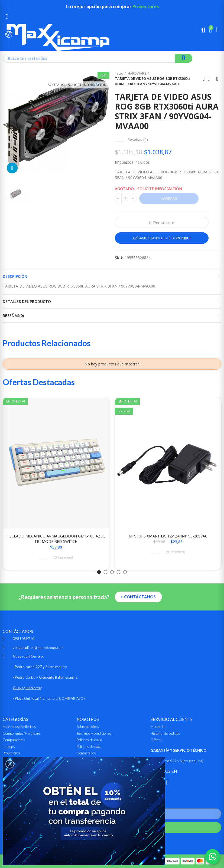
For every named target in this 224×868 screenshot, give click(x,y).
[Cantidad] (126, 199)
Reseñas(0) (13, 316)
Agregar (169, 199)
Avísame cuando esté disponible (162, 238)
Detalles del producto (27, 301)
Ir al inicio (210, 79)
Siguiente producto (217, 79)
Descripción (15, 276)
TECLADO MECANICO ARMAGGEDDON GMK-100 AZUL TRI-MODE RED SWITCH (56, 539)
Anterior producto (204, 79)
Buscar (184, 58)
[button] (99, 572)
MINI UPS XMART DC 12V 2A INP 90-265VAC (168, 536)
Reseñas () (138, 140)
